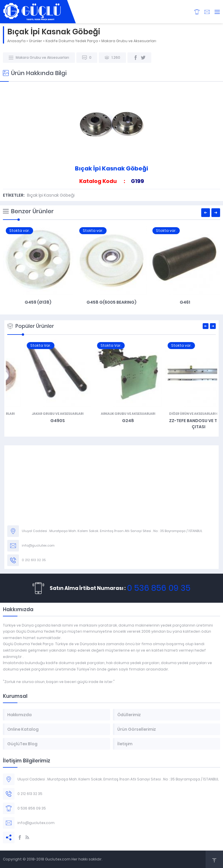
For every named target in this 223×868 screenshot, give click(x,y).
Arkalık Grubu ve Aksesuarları (182, 414)
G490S (111, 421)
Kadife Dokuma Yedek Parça (72, 41)
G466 (41, 421)
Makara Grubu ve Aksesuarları (129, 41)
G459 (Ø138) (38, 302)
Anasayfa (16, 41)
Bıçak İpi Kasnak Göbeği (51, 195)
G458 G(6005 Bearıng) (111, 302)
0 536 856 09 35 (159, 588)
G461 (185, 302)
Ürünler (36, 41)
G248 (182, 421)
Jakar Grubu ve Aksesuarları (111, 414)
